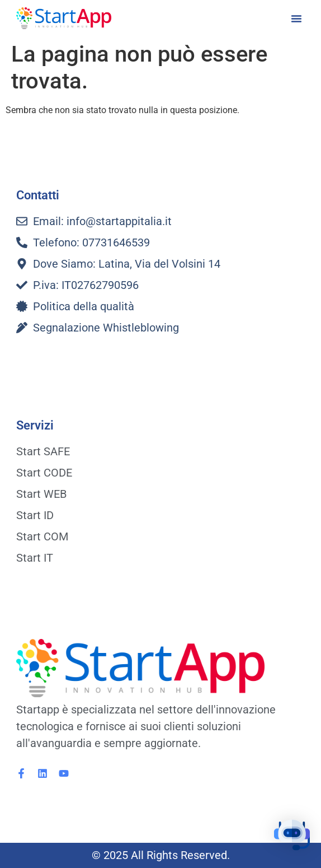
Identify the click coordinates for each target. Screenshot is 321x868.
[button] (296, 18)
